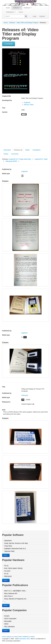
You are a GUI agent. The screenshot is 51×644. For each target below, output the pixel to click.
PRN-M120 (8, 576)
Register (42, 16)
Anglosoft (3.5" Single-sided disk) (20, 159)
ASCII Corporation (10, 619)
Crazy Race (8, 546)
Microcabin (8, 621)
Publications (11, 12)
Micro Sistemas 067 (11, 593)
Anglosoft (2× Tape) (41, 159)
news (16, 637)
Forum (21, 12)
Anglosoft (27, 102)
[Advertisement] (20, 132)
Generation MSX (24, 639)
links (20, 637)
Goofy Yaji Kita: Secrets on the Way (16, 543)
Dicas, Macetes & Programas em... (16, 599)
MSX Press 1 (9, 596)
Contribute (9, 44)
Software (17, 8)
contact (32, 637)
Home (8, 8)
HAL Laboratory (9, 627)
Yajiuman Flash (9, 551)
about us (10, 637)
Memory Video (29, 105)
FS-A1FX (7, 571)
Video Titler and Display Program (27, 23)
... (5, 601)
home (4, 637)
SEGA (6, 624)
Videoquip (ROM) (11, 161)
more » (6, 555)
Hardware (28, 8)
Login (34, 16)
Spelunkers (8, 541)
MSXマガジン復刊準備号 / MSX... (15, 591)
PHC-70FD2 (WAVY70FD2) (13, 568)
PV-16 (6, 574)
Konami (7, 616)
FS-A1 (6, 566)
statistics (26, 637)
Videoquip (25, 395)
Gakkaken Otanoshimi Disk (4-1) (15, 549)
